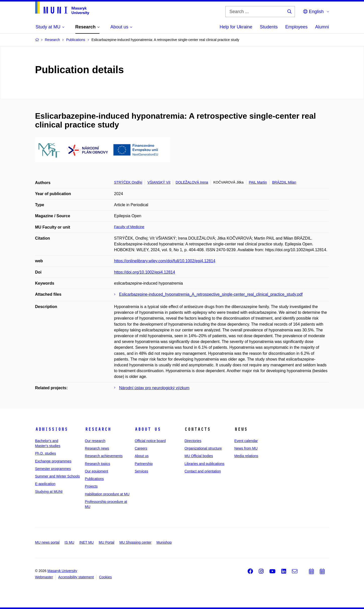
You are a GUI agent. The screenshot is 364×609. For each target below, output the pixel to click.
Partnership (144, 464)
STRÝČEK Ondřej (128, 182)
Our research (95, 441)
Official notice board (150, 441)
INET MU (87, 542)
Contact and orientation (203, 471)
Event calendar (246, 441)
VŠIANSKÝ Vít (159, 182)
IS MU (69, 542)
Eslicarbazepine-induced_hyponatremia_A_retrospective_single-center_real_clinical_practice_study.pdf (211, 294)
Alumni (322, 27)
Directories (193, 441)
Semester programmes (53, 469)
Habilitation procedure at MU (107, 494)
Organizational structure (203, 448)
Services (141, 471)
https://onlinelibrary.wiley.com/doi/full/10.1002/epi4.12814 (165, 261)
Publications (94, 479)
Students (269, 27)
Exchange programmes (53, 461)
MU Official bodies (199, 456)
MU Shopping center (135, 542)
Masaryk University (62, 571)
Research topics (97, 464)
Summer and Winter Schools (58, 476)
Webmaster (44, 577)
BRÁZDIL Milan (284, 182)
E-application (45, 484)
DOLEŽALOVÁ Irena (192, 182)
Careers (141, 448)
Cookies (105, 577)
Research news (97, 448)
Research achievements (104, 456)
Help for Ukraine (236, 27)
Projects (91, 486)
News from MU (246, 448)
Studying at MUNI (49, 492)
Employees (296, 27)
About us (148, 429)
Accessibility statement (76, 577)
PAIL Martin (258, 182)
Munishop (164, 542)
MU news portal (47, 542)
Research (98, 429)
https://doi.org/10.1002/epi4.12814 (145, 272)
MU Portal (107, 542)
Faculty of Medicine (129, 227)
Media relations (246, 456)
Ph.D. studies (46, 453)
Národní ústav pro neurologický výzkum (154, 388)
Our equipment (97, 471)
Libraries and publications (204, 464)
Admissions (51, 429)
